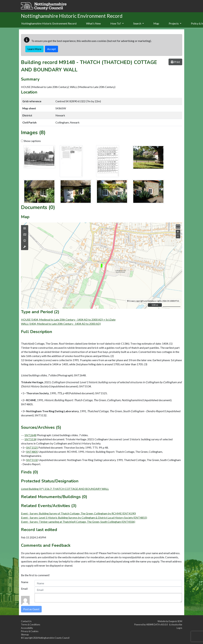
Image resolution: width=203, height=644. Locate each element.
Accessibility (27, 628)
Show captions (31, 141)
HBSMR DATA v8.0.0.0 (157, 625)
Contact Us (26, 621)
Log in (179, 628)
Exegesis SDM (175, 621)
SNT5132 (32, 460)
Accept (51, 49)
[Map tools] (25, 247)
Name (25, 582)
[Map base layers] (25, 235)
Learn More (34, 49)
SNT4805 (32, 452)
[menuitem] (93, 24)
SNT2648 (30, 435)
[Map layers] (25, 228)
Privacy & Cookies (30, 631)
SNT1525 (32, 447)
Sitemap (25, 635)
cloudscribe (177, 625)
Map (156, 23)
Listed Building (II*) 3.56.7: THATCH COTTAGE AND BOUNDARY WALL (65, 489)
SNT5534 (30, 439)
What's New (93, 23)
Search (139, 23)
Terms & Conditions (31, 625)
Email (24, 589)
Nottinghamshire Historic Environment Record (49, 23)
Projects (175, 23)
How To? (117, 23)
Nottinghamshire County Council (54, 638)
